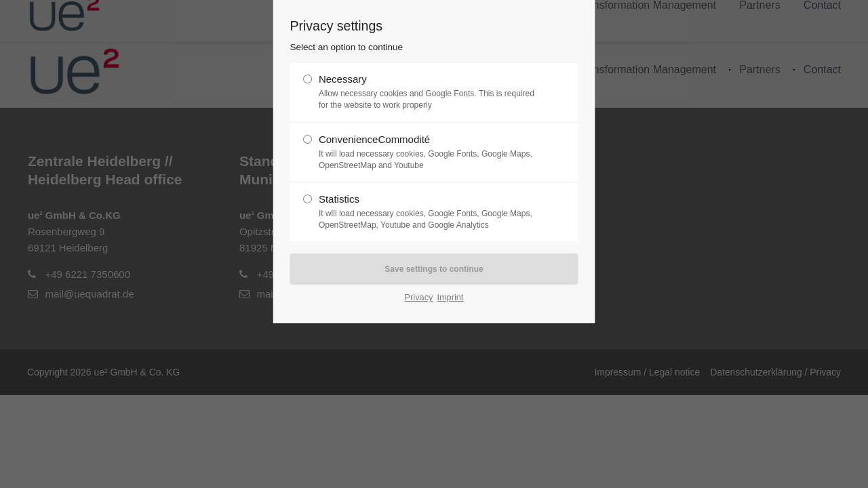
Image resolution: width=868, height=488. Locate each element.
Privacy (419, 297)
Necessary (429, 92)
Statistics (429, 212)
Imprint (450, 297)
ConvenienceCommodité (429, 152)
